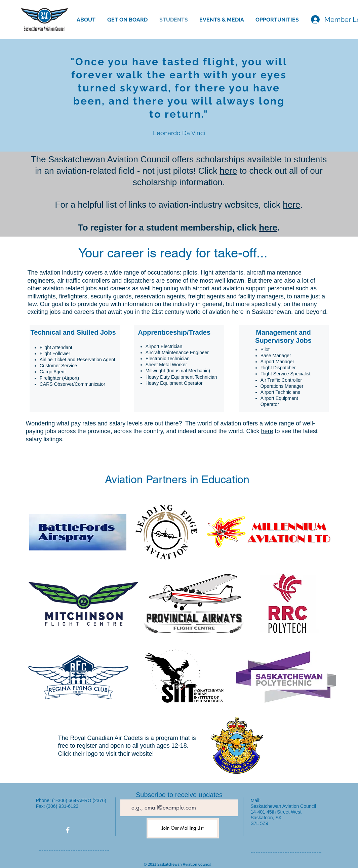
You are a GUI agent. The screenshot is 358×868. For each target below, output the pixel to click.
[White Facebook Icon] (68, 830)
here (228, 171)
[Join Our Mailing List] (183, 828)
